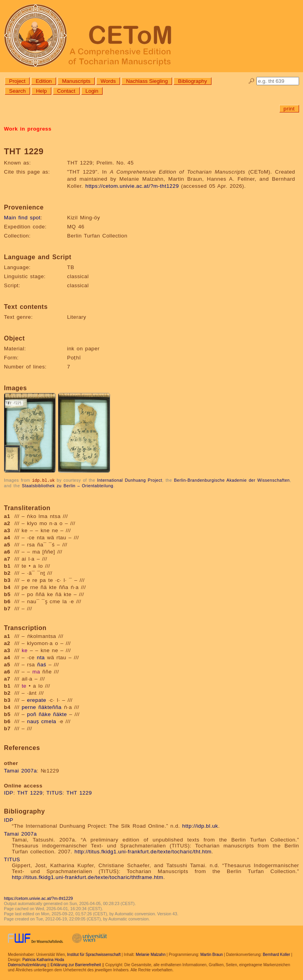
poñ (32, 714)
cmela (49, 721)
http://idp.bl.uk (200, 826)
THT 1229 (30, 792)
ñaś (42, 664)
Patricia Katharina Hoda (43, 959)
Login (92, 91)
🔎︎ (252, 81)
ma (36, 671)
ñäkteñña (50, 707)
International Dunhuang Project (130, 480)
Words (108, 81)
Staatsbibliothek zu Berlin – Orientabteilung (68, 485)
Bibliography (192, 81)
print (289, 109)
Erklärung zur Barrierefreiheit (76, 964)
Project (17, 81)
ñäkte (60, 714)
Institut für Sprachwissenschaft (94, 954)
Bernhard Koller (276, 954)
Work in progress (28, 129)
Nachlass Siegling (147, 81)
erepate (37, 700)
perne (29, 707)
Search (17, 91)
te (24, 685)
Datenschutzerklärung (27, 964)
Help (41, 91)
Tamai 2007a (20, 770)
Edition (44, 81)
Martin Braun (212, 954)
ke (25, 650)
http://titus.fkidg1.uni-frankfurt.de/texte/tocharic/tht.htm (143, 851)
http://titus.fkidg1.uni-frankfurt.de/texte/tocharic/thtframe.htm (88, 877)
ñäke (45, 714)
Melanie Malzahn (151, 954)
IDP (9, 792)
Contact (66, 91)
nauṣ (33, 721)
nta (41, 657)
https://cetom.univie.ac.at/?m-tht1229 (132, 186)
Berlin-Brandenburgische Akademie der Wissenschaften (232, 480)
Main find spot (22, 218)
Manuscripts (76, 81)
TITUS (55, 792)
